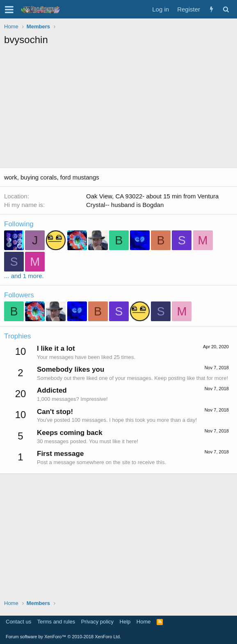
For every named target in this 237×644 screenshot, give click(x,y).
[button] (9, 9)
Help (125, 622)
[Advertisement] (121, 108)
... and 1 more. (24, 276)
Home (144, 622)
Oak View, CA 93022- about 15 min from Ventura (152, 196)
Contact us (18, 622)
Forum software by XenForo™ (63, 637)
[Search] (226, 9)
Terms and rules (56, 622)
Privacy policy (97, 622)
